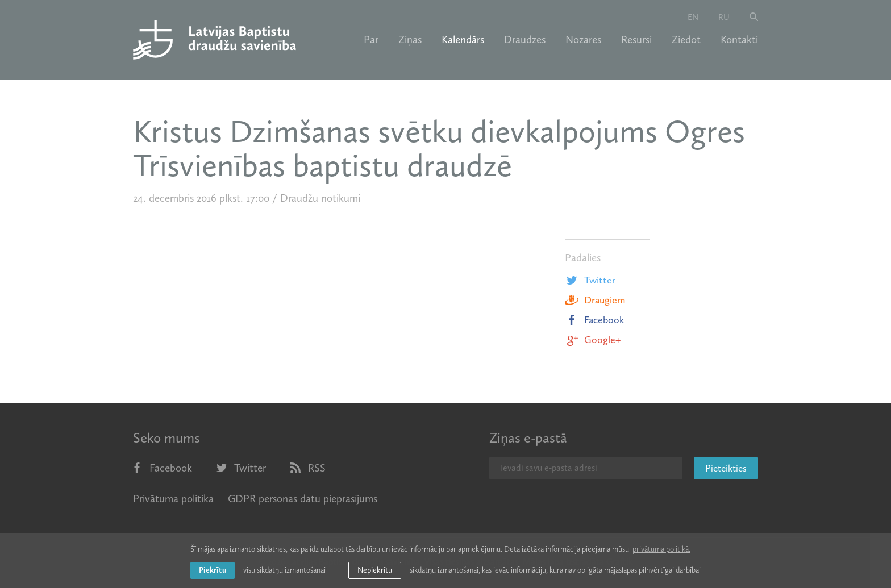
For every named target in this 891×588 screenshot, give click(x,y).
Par (371, 40)
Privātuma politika (173, 499)
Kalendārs (463, 40)
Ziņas (410, 40)
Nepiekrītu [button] (375, 570)
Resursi (636, 40)
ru (724, 17)
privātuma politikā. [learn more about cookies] (661, 549)
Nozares (583, 40)
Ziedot (686, 40)
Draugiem (595, 300)
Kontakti (739, 40)
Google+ (593, 340)
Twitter (590, 280)
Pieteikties (726, 468)
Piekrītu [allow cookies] (213, 570)
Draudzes (525, 40)
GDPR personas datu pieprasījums (303, 499)
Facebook (595, 320)
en (693, 17)
